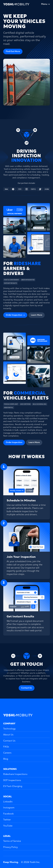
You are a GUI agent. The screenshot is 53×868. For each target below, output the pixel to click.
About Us (8, 735)
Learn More (37, 315)
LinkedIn (8, 802)
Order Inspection (14, 442)
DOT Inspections (12, 780)
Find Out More (13, 51)
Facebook (9, 814)
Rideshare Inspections (15, 774)
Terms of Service (12, 841)
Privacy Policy (10, 847)
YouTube (8, 826)
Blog (6, 759)
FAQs (6, 747)
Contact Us (27, 688)
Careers (7, 753)
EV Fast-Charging (13, 786)
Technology (9, 729)
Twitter (7, 820)
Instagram (9, 808)
